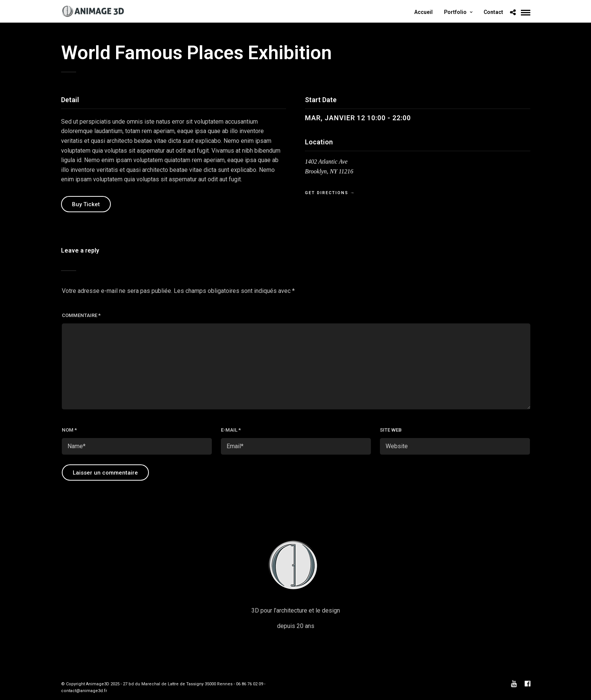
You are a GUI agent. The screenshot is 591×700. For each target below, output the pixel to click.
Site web (391, 430)
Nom (69, 430)
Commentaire (81, 315)
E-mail (231, 430)
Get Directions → (330, 193)
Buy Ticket (86, 204)
